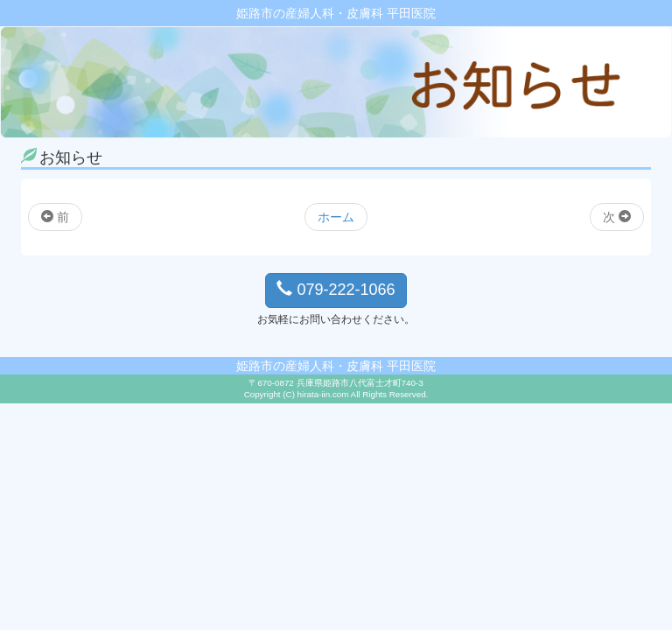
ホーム (336, 217)
